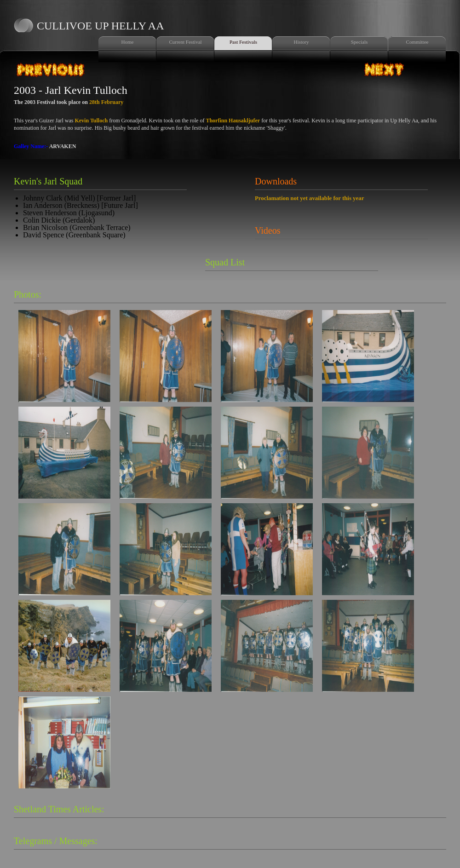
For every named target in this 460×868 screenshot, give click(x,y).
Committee (417, 42)
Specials (359, 42)
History (302, 42)
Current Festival (185, 42)
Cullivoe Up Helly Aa (100, 26)
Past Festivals (243, 42)
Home (128, 42)
